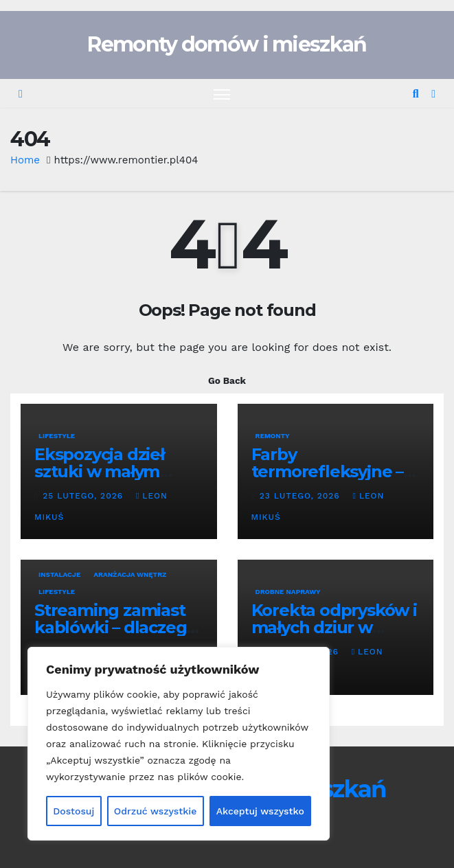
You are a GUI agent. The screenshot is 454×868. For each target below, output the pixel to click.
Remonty (273, 436)
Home (25, 160)
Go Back (227, 380)
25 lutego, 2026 (84, 496)
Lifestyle (57, 436)
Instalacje (59, 574)
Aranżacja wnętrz (130, 574)
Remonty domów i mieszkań (227, 44)
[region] (179, 744)
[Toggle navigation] (222, 94)
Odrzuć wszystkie (156, 811)
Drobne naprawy (288, 592)
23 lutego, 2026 (302, 496)
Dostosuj (73, 811)
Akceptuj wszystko (260, 811)
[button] (416, 94)
